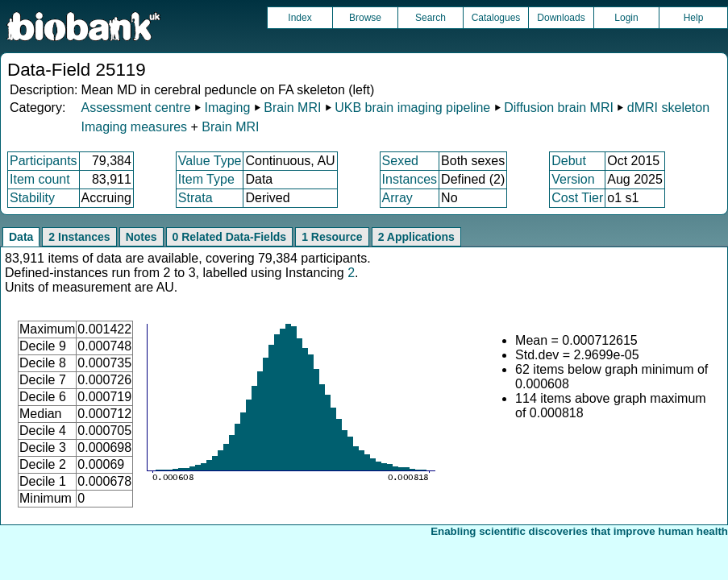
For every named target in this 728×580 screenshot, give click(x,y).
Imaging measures (135, 127)
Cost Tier (577, 198)
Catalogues (496, 18)
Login (626, 18)
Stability (32, 198)
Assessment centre (135, 108)
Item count (40, 179)
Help (694, 18)
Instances (410, 179)
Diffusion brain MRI (559, 108)
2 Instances (79, 237)
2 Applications (416, 237)
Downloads (561, 18)
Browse (365, 18)
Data (21, 237)
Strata (196, 198)
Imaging (227, 108)
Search (431, 18)
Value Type (210, 161)
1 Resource (332, 237)
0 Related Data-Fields (230, 237)
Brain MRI (292, 108)
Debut (569, 161)
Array (397, 198)
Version (573, 179)
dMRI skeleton (668, 108)
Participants (44, 161)
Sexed (400, 161)
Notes (141, 237)
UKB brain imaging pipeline (412, 108)
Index (300, 18)
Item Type (206, 179)
